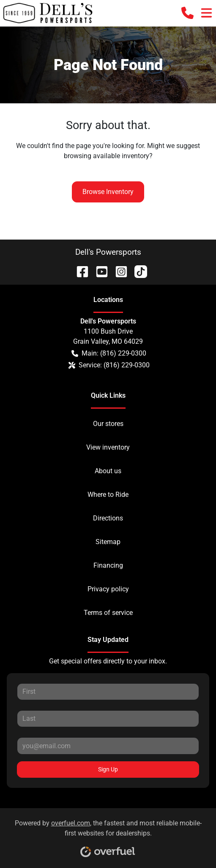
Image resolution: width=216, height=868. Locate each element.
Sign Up (108, 769)
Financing (108, 565)
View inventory (108, 447)
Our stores (108, 424)
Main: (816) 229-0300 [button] (109, 353)
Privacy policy (108, 589)
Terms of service (108, 613)
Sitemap (108, 542)
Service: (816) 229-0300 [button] (109, 365)
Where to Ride (108, 495)
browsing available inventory (107, 156)
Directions (108, 518)
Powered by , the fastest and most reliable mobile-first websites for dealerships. (108, 835)
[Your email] (108, 746)
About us (108, 471)
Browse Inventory (108, 192)
